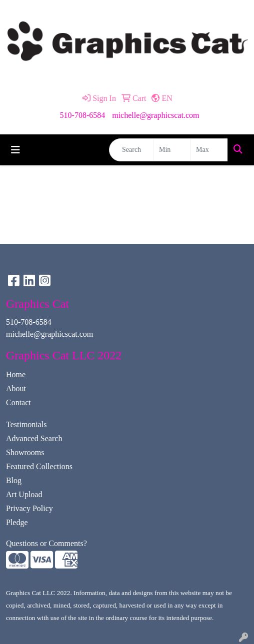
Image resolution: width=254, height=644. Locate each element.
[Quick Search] (131, 150)
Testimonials (26, 424)
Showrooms (25, 452)
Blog (14, 480)
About (16, 388)
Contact (18, 402)
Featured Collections (39, 466)
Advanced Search (34, 438)
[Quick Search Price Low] (172, 150)
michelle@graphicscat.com (155, 115)
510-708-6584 (83, 115)
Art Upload (24, 494)
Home (16, 374)
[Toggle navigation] (15, 150)
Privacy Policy (29, 508)
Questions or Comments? (46, 543)
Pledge (17, 522)
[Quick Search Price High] (209, 150)
